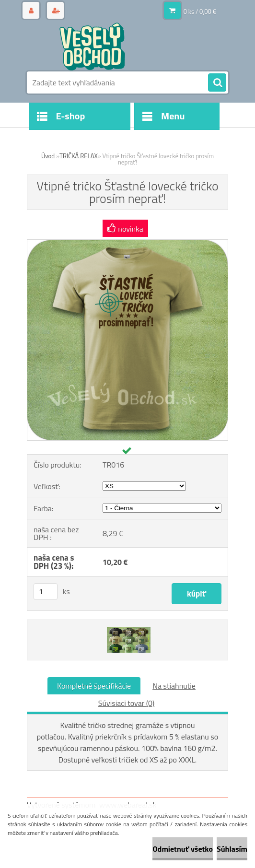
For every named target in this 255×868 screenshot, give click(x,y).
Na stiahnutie (174, 686)
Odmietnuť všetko (183, 849)
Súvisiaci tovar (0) (126, 703)
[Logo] (93, 47)
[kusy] (46, 592)
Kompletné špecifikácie (94, 686)
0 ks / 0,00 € (200, 12)
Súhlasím (232, 849)
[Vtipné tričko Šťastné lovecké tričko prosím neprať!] (127, 244)
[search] (217, 83)
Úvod (48, 156)
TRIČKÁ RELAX (79, 156)
